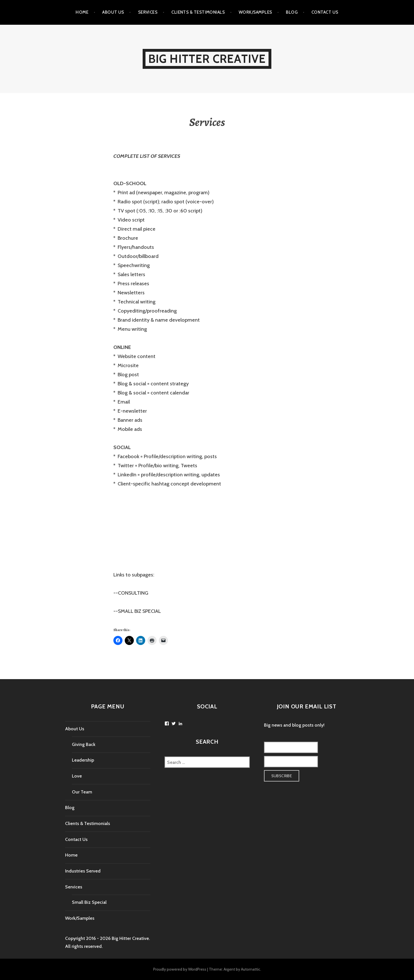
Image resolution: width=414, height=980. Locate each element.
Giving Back (84, 744)
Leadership (83, 760)
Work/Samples (255, 12)
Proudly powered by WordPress (180, 969)
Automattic (251, 969)
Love (77, 776)
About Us (113, 12)
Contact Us (325, 12)
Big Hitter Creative (207, 59)
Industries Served (83, 871)
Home (82, 12)
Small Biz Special (89, 902)
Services (148, 12)
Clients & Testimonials (198, 12)
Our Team (82, 792)
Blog (292, 12)
